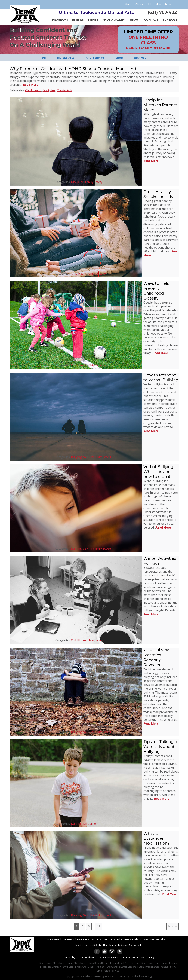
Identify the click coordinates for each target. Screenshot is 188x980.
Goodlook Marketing (141, 976)
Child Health (33, 90)
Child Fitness (79, 640)
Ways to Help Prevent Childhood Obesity (157, 291)
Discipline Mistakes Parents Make (160, 105)
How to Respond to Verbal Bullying (161, 377)
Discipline (49, 90)
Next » (172, 926)
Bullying (76, 457)
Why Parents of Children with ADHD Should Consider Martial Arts (74, 69)
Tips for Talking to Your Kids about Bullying (161, 747)
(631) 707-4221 (163, 12)
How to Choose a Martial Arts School (149, 4)
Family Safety (94, 182)
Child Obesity (97, 274)
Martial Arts (65, 90)
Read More (31, 85)
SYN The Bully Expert (97, 457)
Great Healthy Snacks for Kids (158, 194)
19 (98, 926)
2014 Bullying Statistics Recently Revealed (157, 657)
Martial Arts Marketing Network (97, 976)
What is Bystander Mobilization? (157, 838)
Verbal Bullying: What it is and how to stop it (159, 472)
